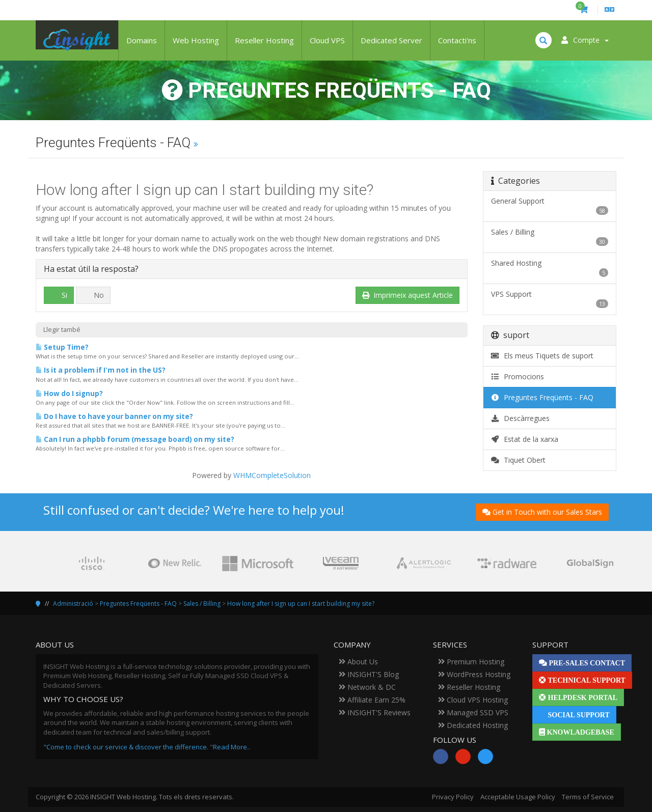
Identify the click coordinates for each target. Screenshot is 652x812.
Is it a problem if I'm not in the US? (101, 370)
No (93, 295)
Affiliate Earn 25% (372, 700)
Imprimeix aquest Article (407, 295)
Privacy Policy (453, 797)
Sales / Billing (202, 604)
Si (59, 295)
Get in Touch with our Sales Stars (542, 512)
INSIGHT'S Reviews (375, 712)
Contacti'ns (457, 40)
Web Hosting (196, 40)
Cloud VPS (327, 40)
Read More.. (232, 747)
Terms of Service (588, 797)
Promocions (518, 376)
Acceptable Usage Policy (518, 797)
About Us (358, 662)
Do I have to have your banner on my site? (114, 416)
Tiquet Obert (519, 460)
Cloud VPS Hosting (473, 700)
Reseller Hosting (264, 40)
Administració (73, 604)
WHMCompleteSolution (272, 475)
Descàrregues (521, 418)
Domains (142, 40)
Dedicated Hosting (473, 725)
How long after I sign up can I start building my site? (301, 604)
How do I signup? (69, 394)
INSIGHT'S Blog (369, 674)
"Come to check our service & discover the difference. (126, 747)
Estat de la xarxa (525, 439)
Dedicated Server (391, 40)
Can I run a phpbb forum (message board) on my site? (135, 439)
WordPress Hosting (474, 674)
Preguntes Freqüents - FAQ (542, 397)
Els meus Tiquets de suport (542, 356)
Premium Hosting (471, 662)
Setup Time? (62, 347)
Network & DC (367, 687)
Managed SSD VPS (473, 712)
